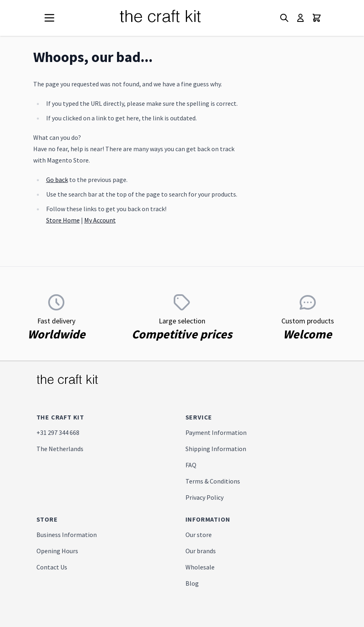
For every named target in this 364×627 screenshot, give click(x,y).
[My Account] (300, 18)
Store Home (63, 220)
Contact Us (52, 567)
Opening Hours (57, 551)
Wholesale (200, 567)
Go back (57, 180)
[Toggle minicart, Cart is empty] (317, 18)
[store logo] (170, 18)
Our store (199, 535)
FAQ (191, 465)
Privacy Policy (204, 497)
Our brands (201, 551)
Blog (192, 583)
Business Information (67, 535)
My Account (100, 220)
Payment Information (216, 432)
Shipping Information (216, 449)
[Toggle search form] (284, 18)
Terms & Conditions (213, 481)
